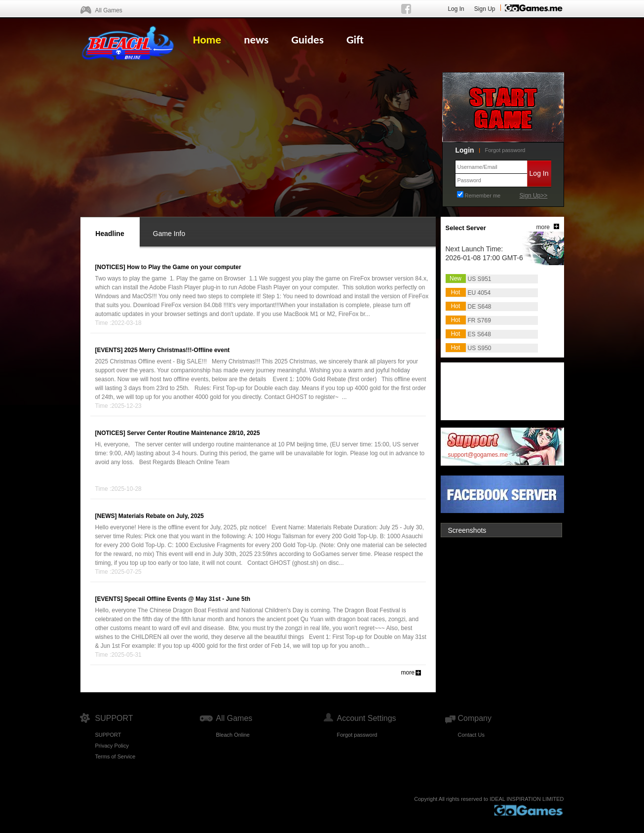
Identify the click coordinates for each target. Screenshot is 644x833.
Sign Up (485, 9)
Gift (355, 40)
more (408, 673)
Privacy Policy (112, 746)
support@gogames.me (478, 455)
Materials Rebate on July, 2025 (161, 516)
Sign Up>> (534, 196)
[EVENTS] (109, 350)
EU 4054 (479, 293)
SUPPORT (108, 735)
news (256, 40)
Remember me (483, 196)
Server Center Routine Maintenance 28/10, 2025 (193, 433)
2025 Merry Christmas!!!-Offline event (177, 350)
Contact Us (471, 735)
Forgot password (505, 150)
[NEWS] (106, 516)
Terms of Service (115, 756)
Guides (307, 40)
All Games (109, 10)
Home (207, 40)
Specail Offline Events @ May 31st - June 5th (187, 599)
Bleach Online (233, 735)
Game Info (169, 234)
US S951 (480, 279)
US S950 (480, 348)
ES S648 (479, 334)
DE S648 (480, 307)
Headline (110, 234)
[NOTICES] (110, 267)
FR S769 (479, 320)
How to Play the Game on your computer (184, 267)
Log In (456, 9)
